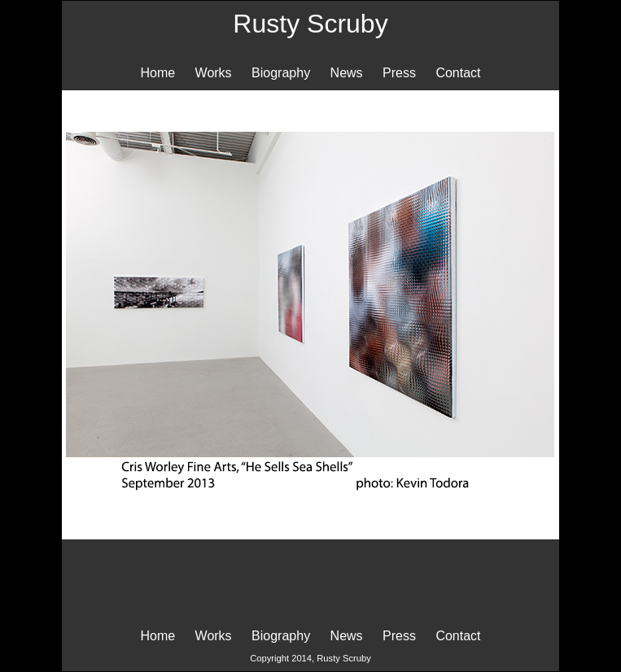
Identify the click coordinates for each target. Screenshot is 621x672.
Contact (458, 73)
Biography (281, 73)
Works (214, 73)
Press (399, 73)
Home (157, 73)
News (347, 73)
